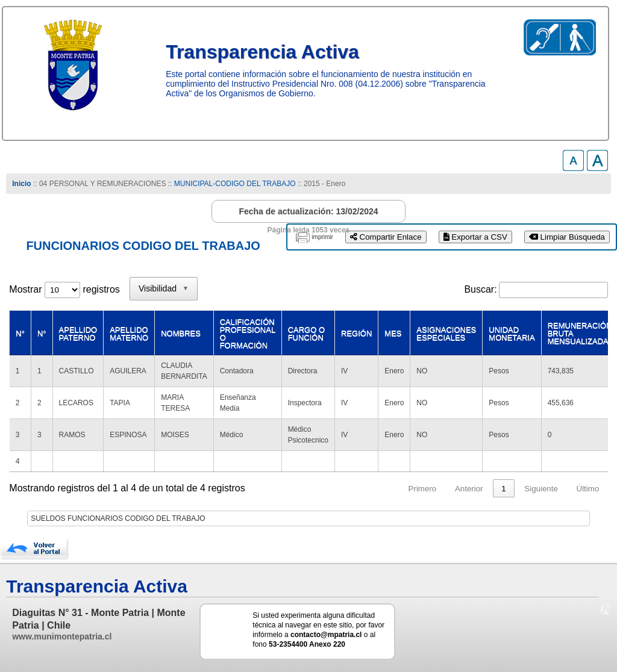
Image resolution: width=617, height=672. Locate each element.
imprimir (322, 237)
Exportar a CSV (475, 237)
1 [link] (503, 489)
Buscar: (480, 289)
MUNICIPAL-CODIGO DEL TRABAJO (236, 184)
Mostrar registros (64, 289)
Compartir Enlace (386, 237)
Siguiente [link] (541, 489)
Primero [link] (423, 489)
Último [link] (588, 489)
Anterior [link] (469, 489)
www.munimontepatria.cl (62, 636)
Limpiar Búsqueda (567, 237)
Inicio (21, 184)
